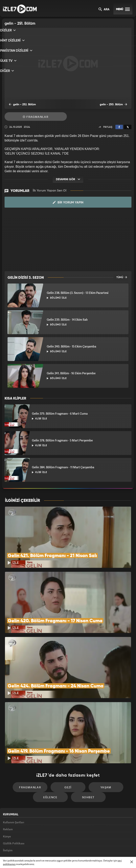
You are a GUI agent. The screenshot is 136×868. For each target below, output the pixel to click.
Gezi (68, 743)
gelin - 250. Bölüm (116, 105)
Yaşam (102, 743)
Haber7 (87, 848)
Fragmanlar (36, 117)
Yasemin (111, 848)
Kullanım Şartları (14, 780)
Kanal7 (20, 848)
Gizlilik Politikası (14, 807)
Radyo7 (36, 848)
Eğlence (52, 755)
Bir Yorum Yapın (68, 203)
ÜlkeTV (66, 848)
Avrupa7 (52, 848)
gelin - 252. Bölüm (20, 105)
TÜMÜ (122, 277)
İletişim (8, 816)
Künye (7, 798)
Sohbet (86, 755)
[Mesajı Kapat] (132, 862)
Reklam (8, 789)
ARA (104, 10)
